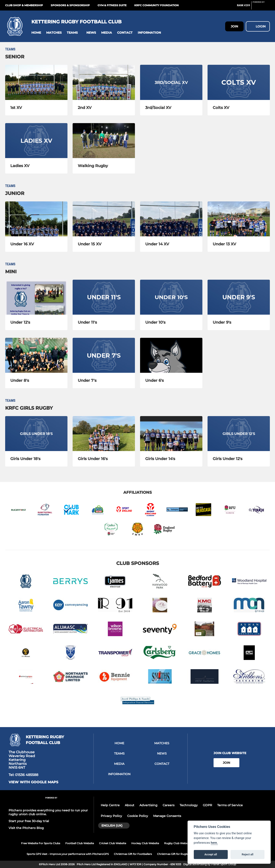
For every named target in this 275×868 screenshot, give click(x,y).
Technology (189, 805)
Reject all (247, 854)
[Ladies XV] (36, 141)
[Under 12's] (36, 297)
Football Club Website (80, 843)
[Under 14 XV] (171, 219)
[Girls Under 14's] (171, 434)
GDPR (207, 805)
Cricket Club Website (113, 843)
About (130, 805)
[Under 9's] (239, 297)
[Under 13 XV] (239, 219)
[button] (36, 33)
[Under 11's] (104, 297)
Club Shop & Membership (24, 5)
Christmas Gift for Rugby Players (178, 854)
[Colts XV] (239, 82)
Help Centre (110, 805)
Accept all (211, 854)
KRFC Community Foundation (157, 5)
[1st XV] (36, 82)
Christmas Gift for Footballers (133, 854)
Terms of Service (230, 805)
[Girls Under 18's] (36, 434)
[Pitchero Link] (261, 7)
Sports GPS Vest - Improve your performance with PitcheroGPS (68, 854)
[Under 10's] (171, 297)
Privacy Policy (111, 816)
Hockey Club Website (145, 843)
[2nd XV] (104, 82)
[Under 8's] (36, 355)
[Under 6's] (171, 355)
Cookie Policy (138, 816)
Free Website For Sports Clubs (41, 843)
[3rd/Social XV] (171, 82)
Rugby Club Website (177, 843)
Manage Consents (167, 816)
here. (214, 843)
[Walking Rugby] (104, 141)
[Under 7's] (104, 355)
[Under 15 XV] (104, 219)
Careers (169, 805)
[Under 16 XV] (36, 219)
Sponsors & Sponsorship (70, 5)
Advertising (148, 805)
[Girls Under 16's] (104, 434)
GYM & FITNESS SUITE (112, 5)
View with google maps (33, 782)
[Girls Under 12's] (239, 434)
